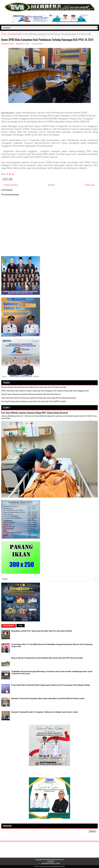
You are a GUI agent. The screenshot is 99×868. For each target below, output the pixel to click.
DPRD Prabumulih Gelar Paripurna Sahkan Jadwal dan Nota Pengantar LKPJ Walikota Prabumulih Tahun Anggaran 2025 (45, 391)
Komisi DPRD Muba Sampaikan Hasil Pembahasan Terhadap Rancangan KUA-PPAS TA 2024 (47, 40)
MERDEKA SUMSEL (59, 867)
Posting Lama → (91, 185)
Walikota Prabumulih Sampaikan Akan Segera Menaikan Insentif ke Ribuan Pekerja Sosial (48, 698)
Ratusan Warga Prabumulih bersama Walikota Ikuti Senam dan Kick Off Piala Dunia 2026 (34, 387)
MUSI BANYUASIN (15, 34)
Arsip (21, 626)
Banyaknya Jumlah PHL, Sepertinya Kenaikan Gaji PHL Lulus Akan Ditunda (42, 631)
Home (4, 34)
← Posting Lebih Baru (10, 185)
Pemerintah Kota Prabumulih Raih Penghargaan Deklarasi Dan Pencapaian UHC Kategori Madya (51, 685)
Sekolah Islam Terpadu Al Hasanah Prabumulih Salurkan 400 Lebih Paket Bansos (31, 394)
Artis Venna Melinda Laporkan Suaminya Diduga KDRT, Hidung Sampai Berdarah (35, 413)
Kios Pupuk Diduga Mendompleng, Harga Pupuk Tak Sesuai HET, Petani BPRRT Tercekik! (34, 401)
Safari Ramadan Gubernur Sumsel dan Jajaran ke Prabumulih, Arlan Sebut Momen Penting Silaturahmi (39, 398)
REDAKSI (51, 861)
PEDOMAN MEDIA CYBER (51, 863)
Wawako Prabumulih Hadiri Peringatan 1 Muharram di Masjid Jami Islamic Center (45, 712)
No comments (37, 44)
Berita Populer (9, 626)
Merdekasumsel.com (56, 860)
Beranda (51, 185)
